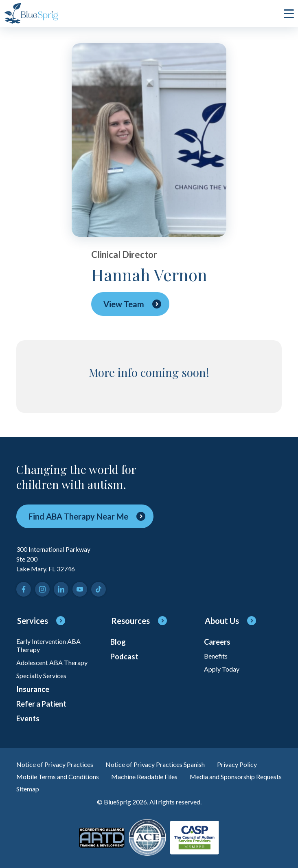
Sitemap (28, 789)
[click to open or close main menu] (289, 13)
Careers (217, 642)
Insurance (33, 689)
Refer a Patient (41, 704)
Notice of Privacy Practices (55, 764)
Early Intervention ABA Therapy (48, 645)
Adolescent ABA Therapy (52, 662)
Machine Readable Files (144, 777)
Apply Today (222, 669)
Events (28, 718)
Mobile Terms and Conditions (58, 777)
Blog (118, 642)
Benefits (216, 656)
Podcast (124, 657)
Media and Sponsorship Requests (236, 777)
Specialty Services (41, 675)
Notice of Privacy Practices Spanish (155, 764)
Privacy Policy (237, 764)
